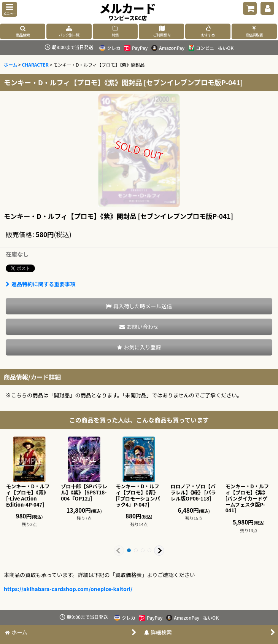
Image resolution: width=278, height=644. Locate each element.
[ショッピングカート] (250, 8)
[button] (10, 9)
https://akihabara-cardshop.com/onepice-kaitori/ (68, 589)
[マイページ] (267, 8)
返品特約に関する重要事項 (41, 284)
